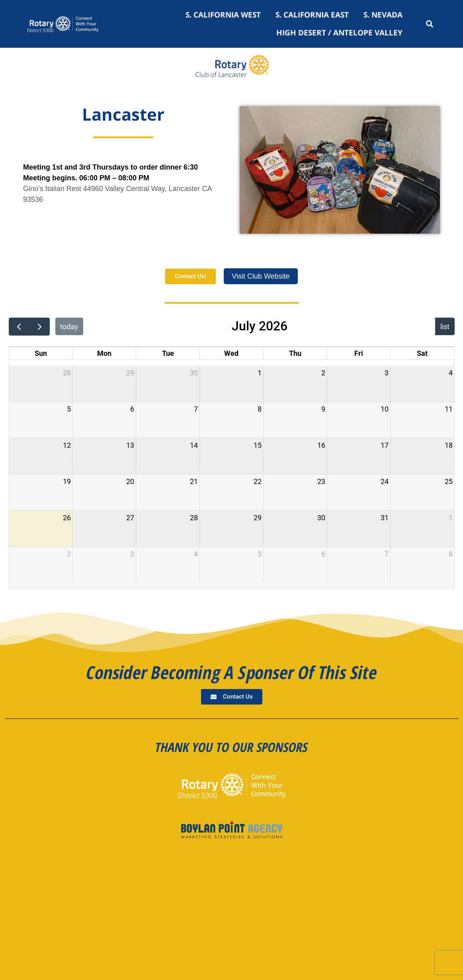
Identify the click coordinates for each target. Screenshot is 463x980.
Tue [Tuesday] (168, 353)
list (445, 327)
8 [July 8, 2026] (260, 409)
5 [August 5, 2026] (260, 554)
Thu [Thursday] (295, 353)
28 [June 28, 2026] (67, 373)
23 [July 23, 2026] (321, 481)
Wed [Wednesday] (231, 353)
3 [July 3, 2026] (387, 373)
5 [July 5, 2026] (69, 409)
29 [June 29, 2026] (130, 373)
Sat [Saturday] (422, 353)
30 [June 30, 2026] (194, 373)
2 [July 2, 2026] (323, 373)
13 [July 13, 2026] (130, 445)
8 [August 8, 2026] (451, 554)
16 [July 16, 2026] (321, 445)
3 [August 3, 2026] (132, 554)
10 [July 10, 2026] (385, 409)
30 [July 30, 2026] (321, 518)
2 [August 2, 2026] (69, 554)
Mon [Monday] (104, 353)
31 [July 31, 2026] (385, 518)
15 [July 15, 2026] (258, 445)
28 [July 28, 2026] (194, 518)
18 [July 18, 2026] (449, 445)
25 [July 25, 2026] (449, 481)
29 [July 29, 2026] (258, 518)
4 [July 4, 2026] (451, 373)
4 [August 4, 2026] (196, 554)
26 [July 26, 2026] (67, 518)
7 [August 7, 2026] (387, 554)
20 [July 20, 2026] (130, 481)
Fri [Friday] (359, 353)
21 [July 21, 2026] (194, 481)
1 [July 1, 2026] (260, 373)
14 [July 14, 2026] (194, 445)
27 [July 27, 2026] (130, 518)
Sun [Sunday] (41, 353)
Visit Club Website (261, 276)
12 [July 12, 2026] (67, 445)
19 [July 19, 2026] (67, 481)
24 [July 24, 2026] (385, 481)
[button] (429, 24)
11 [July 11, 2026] (449, 409)
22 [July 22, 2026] (258, 481)
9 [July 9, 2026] (323, 409)
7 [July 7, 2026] (196, 409)
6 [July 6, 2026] (132, 409)
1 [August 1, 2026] (451, 518)
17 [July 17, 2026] (385, 445)
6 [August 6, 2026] (323, 554)
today (69, 327)
